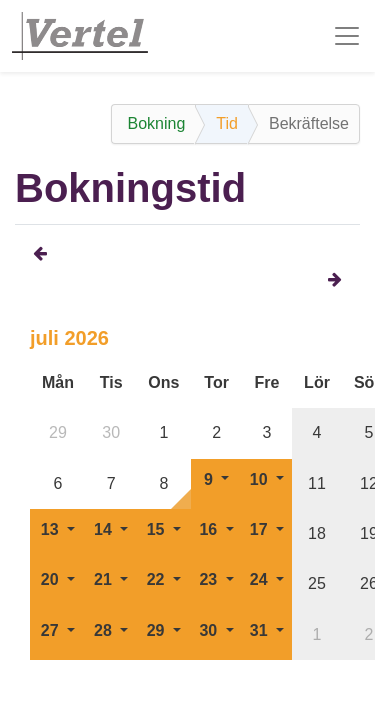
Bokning (156, 123)
